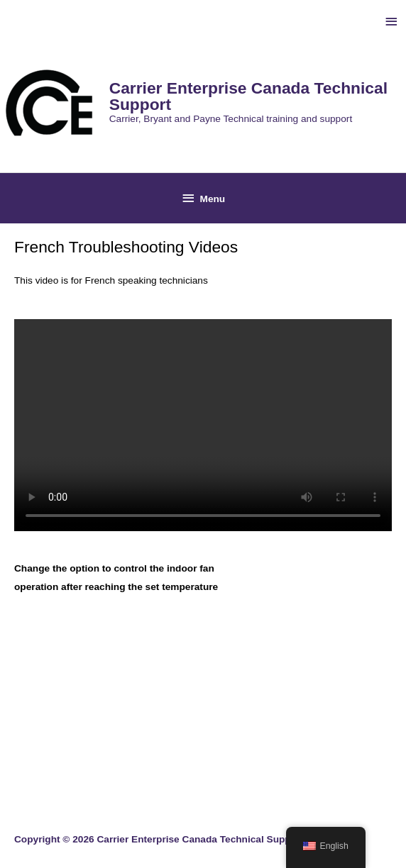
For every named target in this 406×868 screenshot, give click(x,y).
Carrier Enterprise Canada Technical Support (248, 96)
